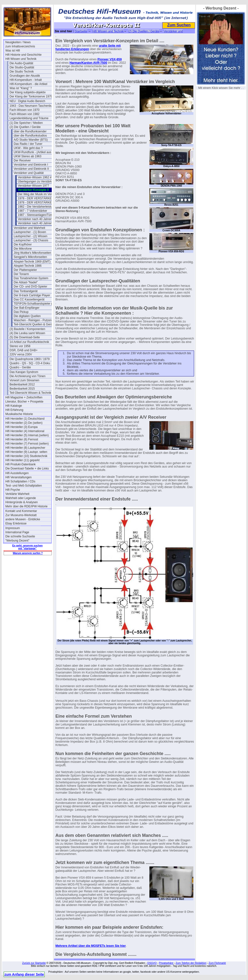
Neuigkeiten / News (18, 42)
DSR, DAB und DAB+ (24, 350)
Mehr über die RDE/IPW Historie (26, 506)
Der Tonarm (21, 274)
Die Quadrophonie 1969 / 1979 (30, 359)
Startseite (81, 31)
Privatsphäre (166, 963)
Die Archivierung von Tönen (27, 376)
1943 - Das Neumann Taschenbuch (32, 106)
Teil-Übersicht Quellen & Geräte (34, 324)
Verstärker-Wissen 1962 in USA (38, 177)
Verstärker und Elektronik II (31, 169)
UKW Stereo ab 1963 (27, 156)
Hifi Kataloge (14, 406)
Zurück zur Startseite (34, 963)
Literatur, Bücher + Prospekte (24, 402)
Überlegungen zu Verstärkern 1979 (41, 181)
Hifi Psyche (13, 490)
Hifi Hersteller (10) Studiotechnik (26, 456)
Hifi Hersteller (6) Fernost (22, 439)
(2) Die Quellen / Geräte (25, 127)
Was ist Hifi (13, 51)
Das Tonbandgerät (26, 291)
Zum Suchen (179, 25)
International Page (17, 532)
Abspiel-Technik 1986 (28, 266)
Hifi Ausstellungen (17, 473)
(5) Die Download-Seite (25, 337)
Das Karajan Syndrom (24, 372)
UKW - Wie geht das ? (28, 148)
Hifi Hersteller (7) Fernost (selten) (27, 444)
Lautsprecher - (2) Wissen (31, 236)
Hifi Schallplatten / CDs (20, 481)
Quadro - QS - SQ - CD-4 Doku (30, 363)
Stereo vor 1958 (20, 346)
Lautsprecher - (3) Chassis (31, 240)
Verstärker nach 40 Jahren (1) (37, 219)
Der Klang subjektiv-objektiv (28, 92)
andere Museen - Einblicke (23, 519)
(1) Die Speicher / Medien (26, 123)
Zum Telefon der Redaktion (191, 963)
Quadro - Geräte (20, 367)
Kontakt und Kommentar (21, 511)
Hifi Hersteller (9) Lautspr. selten (26, 452)
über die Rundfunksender (30, 131)
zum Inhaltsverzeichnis (20, 46)
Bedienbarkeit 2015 (22, 389)
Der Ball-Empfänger (26, 308)
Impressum (13, 528)
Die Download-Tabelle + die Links (27, 469)
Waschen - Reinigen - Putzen (33, 320)
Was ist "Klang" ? (21, 88)
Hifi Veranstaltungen (18, 477)
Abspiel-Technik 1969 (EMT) (32, 262)
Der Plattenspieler (25, 270)
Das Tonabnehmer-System (31, 278)
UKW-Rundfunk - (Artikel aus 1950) (37, 152)
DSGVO (152, 963)
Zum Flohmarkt (217, 963)
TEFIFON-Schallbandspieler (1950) (37, 304)
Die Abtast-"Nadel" (26, 282)
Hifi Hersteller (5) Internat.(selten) (27, 435)
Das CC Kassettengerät (29, 299)
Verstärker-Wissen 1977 (33, 186)
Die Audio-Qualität (21, 63)
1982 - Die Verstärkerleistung (37, 207)
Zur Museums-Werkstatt (21, 515)
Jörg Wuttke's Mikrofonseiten (32, 253)
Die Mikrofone (23, 249)
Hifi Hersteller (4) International (25, 431)
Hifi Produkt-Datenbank (21, 464)
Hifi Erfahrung (14, 410)
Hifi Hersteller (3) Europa (21, 427)
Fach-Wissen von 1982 (25, 114)
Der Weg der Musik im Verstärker (39, 194)
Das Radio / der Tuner (28, 144)
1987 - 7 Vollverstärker (32, 211)
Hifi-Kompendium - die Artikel (28, 84)
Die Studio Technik (22, 72)
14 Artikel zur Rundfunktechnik (29, 342)
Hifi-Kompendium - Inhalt (26, 80)
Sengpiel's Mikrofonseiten (30, 257)
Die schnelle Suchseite (20, 536)
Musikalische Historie (19, 414)
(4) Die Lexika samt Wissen (27, 333)
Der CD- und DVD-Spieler (30, 287)
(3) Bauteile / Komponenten (27, 329)
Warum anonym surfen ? (28, 553)
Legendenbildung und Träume (29, 118)
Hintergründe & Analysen (22, 502)
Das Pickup (21, 312)
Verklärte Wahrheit (17, 494)
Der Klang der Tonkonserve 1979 (31, 96)
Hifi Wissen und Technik (21, 59)
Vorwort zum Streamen (24, 380)
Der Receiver (22, 160)
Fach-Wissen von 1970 (25, 110)
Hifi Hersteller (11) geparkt (22, 460)
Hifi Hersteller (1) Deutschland (25, 419)
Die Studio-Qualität (22, 67)
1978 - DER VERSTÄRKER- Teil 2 (40, 202)
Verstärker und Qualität (29, 173)
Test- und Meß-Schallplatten (24, 486)
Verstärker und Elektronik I (31, 165)
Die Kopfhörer (23, 245)
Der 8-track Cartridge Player (32, 295)
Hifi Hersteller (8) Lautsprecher (25, 448)
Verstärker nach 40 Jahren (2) (37, 223)
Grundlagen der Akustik (25, 76)
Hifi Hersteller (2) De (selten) (24, 423)
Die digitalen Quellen (27, 316)
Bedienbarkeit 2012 (22, 384)
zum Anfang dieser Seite (24, 974)
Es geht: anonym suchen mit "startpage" (27, 547)
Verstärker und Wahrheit (29, 228)
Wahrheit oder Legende (21, 498)
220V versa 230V (21, 354)
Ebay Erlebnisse (16, 523)
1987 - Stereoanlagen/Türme (36, 215)
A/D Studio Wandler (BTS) (31, 140)
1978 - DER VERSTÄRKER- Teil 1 (40, 198)
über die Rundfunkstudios (30, 136)
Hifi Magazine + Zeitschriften (24, 397)
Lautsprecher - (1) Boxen (30, 232)
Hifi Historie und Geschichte (23, 55)
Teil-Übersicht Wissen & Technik (30, 393)
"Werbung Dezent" (17, 541)
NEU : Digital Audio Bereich (27, 101)
